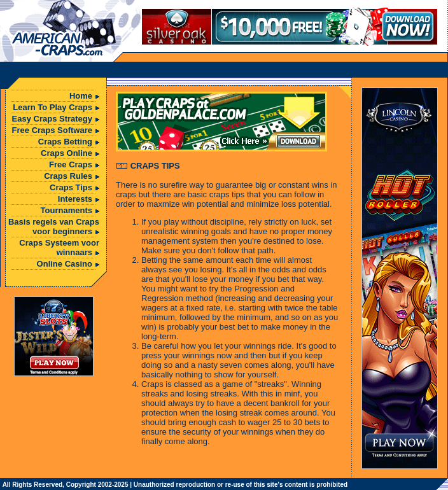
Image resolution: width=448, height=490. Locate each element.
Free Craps (71, 164)
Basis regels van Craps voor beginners (54, 227)
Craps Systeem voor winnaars (59, 248)
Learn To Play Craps (52, 107)
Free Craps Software (52, 130)
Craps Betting (65, 142)
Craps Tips (71, 187)
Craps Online (66, 153)
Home (81, 96)
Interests (75, 199)
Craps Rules (68, 176)
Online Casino (65, 264)
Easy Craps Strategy (52, 119)
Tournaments (66, 210)
